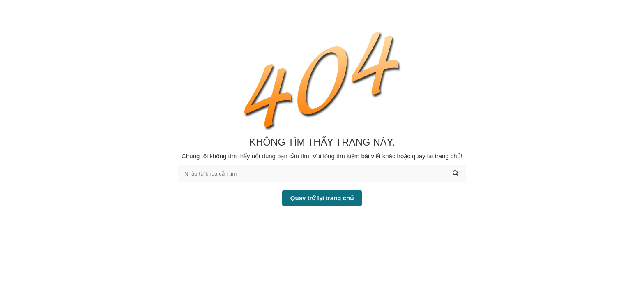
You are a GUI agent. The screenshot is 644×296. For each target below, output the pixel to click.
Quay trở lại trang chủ (322, 198)
